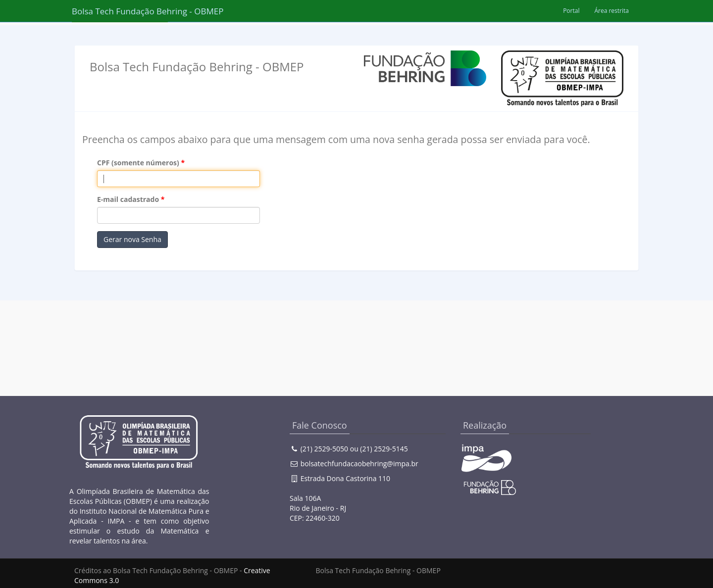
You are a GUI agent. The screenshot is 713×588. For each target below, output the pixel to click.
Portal (571, 11)
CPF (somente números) (138, 163)
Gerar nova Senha (132, 239)
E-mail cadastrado (128, 199)
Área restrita (611, 11)
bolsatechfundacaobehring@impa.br (359, 464)
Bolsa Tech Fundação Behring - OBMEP (120, 11)
